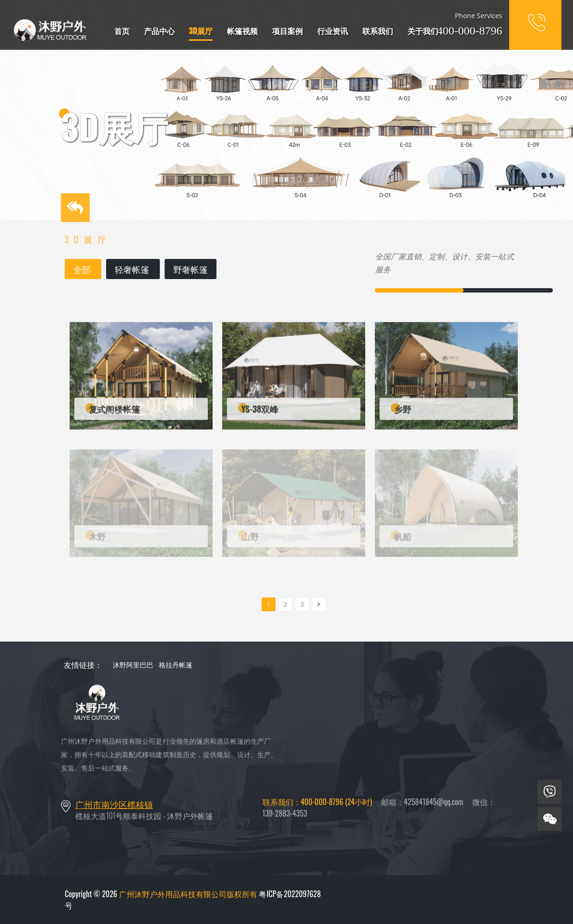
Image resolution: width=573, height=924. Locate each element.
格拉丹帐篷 (176, 664)
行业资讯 (333, 31)
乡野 (403, 412)
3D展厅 (201, 31)
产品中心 (159, 31)
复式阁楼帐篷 (114, 412)
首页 (122, 31)
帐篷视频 (242, 31)
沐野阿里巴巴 (133, 664)
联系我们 (378, 31)
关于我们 (423, 31)
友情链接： (83, 665)
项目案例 (287, 31)
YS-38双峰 (260, 412)
